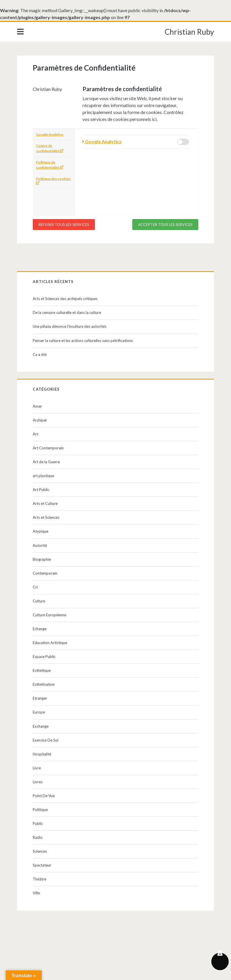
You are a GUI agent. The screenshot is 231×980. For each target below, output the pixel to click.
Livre (37, 768)
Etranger (40, 698)
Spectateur (42, 865)
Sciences (40, 851)
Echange (40, 629)
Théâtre (40, 879)
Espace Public (44, 657)
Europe (39, 712)
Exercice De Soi (46, 740)
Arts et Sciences (46, 517)
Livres (38, 782)
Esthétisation (44, 684)
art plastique (43, 476)
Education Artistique (50, 643)
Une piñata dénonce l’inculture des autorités (70, 326)
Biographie (42, 559)
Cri (35, 587)
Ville (36, 893)
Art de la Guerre (46, 462)
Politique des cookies (53, 181)
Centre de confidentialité (50, 148)
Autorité (40, 545)
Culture (39, 601)
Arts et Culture (45, 503)
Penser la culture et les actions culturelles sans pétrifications (83, 341)
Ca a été (40, 354)
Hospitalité (42, 754)
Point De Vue (44, 796)
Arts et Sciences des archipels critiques (65, 299)
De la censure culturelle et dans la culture (67, 312)
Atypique (41, 531)
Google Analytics (50, 134)
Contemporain (45, 573)
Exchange (41, 726)
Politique (40, 810)
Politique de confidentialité (50, 165)
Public (38, 823)
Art (35, 434)
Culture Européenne (49, 615)
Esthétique (42, 670)
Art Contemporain (48, 448)
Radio (38, 837)
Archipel (40, 420)
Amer (37, 406)
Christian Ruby (189, 32)
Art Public (41, 490)
